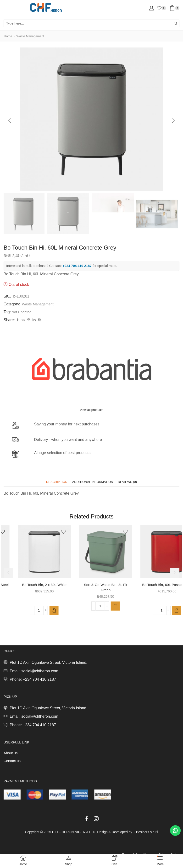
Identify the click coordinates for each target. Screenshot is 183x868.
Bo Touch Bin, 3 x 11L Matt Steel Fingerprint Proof (30, 588)
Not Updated (22, 312)
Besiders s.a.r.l (147, 834)
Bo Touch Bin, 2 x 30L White (92, 586)
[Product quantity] (25, 617)
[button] (10, 120)
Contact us (13, 762)
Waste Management (32, 36)
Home (8, 36)
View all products (92, 410)
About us (11, 755)
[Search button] (176, 23)
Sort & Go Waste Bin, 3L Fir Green (153, 588)
